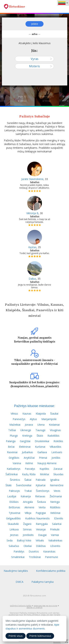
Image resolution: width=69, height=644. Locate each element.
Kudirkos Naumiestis (37, 518)
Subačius (14, 546)
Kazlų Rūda (29, 474)
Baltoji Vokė (24, 540)
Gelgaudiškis (13, 518)
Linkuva (14, 529)
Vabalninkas (55, 540)
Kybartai (41, 485)
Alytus (33, 419)
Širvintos (15, 480)
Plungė (14, 436)
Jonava (29, 425)
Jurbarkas (27, 452)
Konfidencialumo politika (51, 571)
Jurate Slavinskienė (32, 179)
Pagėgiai (41, 513)
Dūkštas (41, 546)
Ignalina (55, 480)
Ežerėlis (59, 518)
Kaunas (27, 414)
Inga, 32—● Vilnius (22, 99)
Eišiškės (14, 502)
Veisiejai (41, 529)
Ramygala (42, 524)
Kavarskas (49, 551)
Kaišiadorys (14, 469)
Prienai (43, 458)
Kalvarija (26, 496)
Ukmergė (26, 430)
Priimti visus (16, 636)
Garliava (42, 452)
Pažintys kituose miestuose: (34, 406)
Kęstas (32, 247)
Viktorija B (32, 213)
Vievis (57, 491)
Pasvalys (30, 469)
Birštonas (14, 507)
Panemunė (52, 557)
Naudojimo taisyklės (16, 571)
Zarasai (58, 469)
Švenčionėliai (24, 485)
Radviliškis (53, 436)
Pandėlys (19, 551)
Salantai (57, 524)
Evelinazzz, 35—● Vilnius (47, 99)
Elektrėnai (25, 447)
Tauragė (40, 430)
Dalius (32, 279)
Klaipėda (41, 414)
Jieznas (14, 535)
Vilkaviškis (55, 447)
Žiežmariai (56, 496)
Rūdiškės (55, 507)
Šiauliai (54, 414)
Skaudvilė (13, 524)
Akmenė (29, 507)
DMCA (20, 582)
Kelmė (29, 463)
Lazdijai (12, 496)
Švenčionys (43, 491)
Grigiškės (14, 458)
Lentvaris (57, 452)
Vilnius (14, 414)
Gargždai (25, 441)
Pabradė (41, 480)
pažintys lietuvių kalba (21, 605)
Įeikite (35, 24)
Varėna (17, 463)
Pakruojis (14, 491)
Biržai (11, 447)
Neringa (55, 502)
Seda (10, 540)
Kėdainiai (54, 425)
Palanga (11, 441)
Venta (42, 507)
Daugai (42, 535)
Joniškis (56, 458)
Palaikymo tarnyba (43, 582)
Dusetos (34, 551)
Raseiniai (12, 452)
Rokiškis (58, 441)
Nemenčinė (57, 485)
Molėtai (44, 474)
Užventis (55, 546)
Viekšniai (55, 513)
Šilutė (40, 436)
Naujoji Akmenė (47, 463)
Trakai (28, 491)
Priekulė (55, 529)
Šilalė (9, 485)
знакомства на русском (46, 605)
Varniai (55, 535)
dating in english (34, 607)
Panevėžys (19, 419)
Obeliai (28, 546)
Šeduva (41, 502)
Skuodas (58, 474)
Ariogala (28, 502)
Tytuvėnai (14, 513)
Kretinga (27, 436)
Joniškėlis (28, 535)
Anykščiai (29, 458)
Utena (41, 425)
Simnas (27, 529)
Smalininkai (18, 557)
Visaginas (55, 430)
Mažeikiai (15, 425)
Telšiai (12, 430)
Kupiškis (44, 469)
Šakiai (28, 480)
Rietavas (40, 496)
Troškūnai (35, 557)
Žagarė (27, 524)
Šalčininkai (12, 474)
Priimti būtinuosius (40, 636)
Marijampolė (49, 419)
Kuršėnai (40, 447)
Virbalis (40, 540)
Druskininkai (42, 441)
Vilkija (28, 513)
